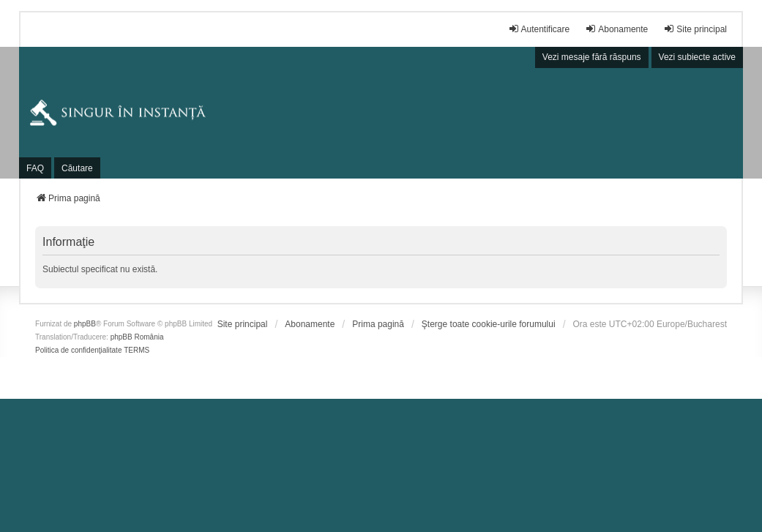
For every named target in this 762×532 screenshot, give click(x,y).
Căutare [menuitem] (77, 168)
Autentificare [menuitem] (539, 29)
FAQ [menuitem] (35, 168)
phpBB (85, 324)
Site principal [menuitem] (695, 29)
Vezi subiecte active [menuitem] (697, 57)
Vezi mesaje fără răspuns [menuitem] (592, 57)
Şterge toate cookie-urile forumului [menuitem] (489, 324)
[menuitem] (243, 324)
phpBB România (137, 337)
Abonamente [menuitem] (616, 29)
